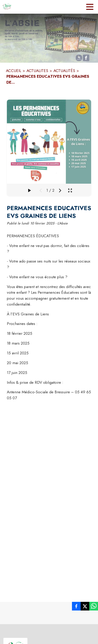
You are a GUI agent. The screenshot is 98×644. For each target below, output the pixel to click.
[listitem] (76, 607)
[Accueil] (7, 7)
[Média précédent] (41, 191)
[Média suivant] (60, 191)
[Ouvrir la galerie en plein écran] (70, 190)
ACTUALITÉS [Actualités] (64, 71)
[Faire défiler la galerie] (29, 191)
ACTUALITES (37, 71)
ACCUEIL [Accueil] (14, 71)
